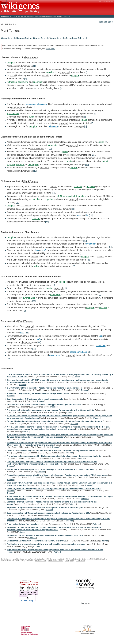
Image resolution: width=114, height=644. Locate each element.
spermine (37, 82)
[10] (51, 148)
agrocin (68, 161)
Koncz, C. (22, 38)
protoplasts (86, 237)
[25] (34, 301)
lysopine (103, 307)
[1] (34, 66)
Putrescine (12, 82)
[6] (85, 117)
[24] (100, 295)
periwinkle (94, 355)
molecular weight (20, 355)
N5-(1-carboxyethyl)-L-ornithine (71, 196)
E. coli (13, 75)
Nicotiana (12, 85)
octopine (75, 75)
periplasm (98, 250)
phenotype (52, 117)
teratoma (75, 72)
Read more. (51, 49)
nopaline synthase (78, 352)
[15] (17, 203)
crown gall (36, 63)
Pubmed (76, 377)
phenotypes (23, 253)
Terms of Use (81, 561)
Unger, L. (54, 38)
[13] (35, 171)
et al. (13, 38)
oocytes (35, 257)
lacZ (22, 333)
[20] (110, 247)
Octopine (11, 63)
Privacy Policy (70, 561)
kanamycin (55, 295)
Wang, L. (5, 38)
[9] (106, 142)
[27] (27, 333)
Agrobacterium (14, 66)
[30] (8, 358)
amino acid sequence (44, 196)
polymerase (55, 355)
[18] (47, 222)
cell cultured (83, 263)
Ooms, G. (38, 38)
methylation (12, 222)
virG (101, 336)
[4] (61, 88)
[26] (25, 311)
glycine (64, 152)
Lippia (98, 158)
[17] (91, 215)
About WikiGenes (41, 561)
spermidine (23, 82)
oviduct (105, 247)
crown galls (59, 288)
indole (37, 266)
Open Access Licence (56, 561)
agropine (20, 164)
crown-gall (105, 75)
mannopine (53, 145)
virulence (53, 126)
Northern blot (13, 72)
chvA (36, 250)
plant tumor (17, 107)
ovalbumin (91, 244)
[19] (85, 241)
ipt (87, 215)
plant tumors (87, 114)
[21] (82, 253)
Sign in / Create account (106, 1)
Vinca (103, 355)
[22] (89, 260)
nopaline (50, 72)
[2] (87, 72)
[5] (95, 114)
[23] (74, 266)
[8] (85, 126)
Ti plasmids (26, 206)
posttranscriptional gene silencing (50, 215)
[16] (73, 209)
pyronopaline (29, 298)
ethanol (84, 120)
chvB (44, 250)
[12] (87, 164)
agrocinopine (13, 114)
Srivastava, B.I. (73, 38)
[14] (53, 193)
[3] (25, 79)
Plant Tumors (31, 57)
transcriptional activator (37, 104)
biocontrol (45, 168)
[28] (39, 342)
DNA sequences (42, 260)
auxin (31, 117)
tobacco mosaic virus (60, 85)
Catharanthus (53, 263)
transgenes (12, 215)
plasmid (45, 75)
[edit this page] (106, 22)
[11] (93, 155)
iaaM (79, 215)
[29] (89, 352)
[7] (92, 123)
